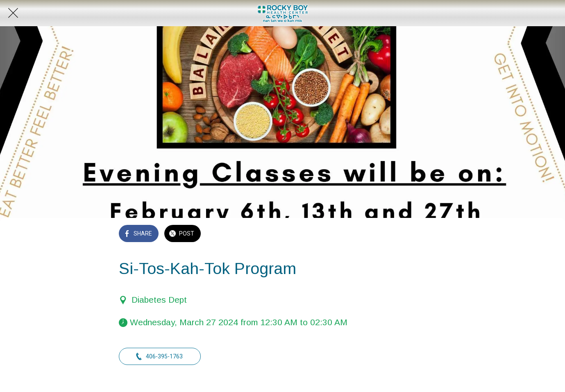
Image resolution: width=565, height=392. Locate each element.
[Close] (13, 13)
